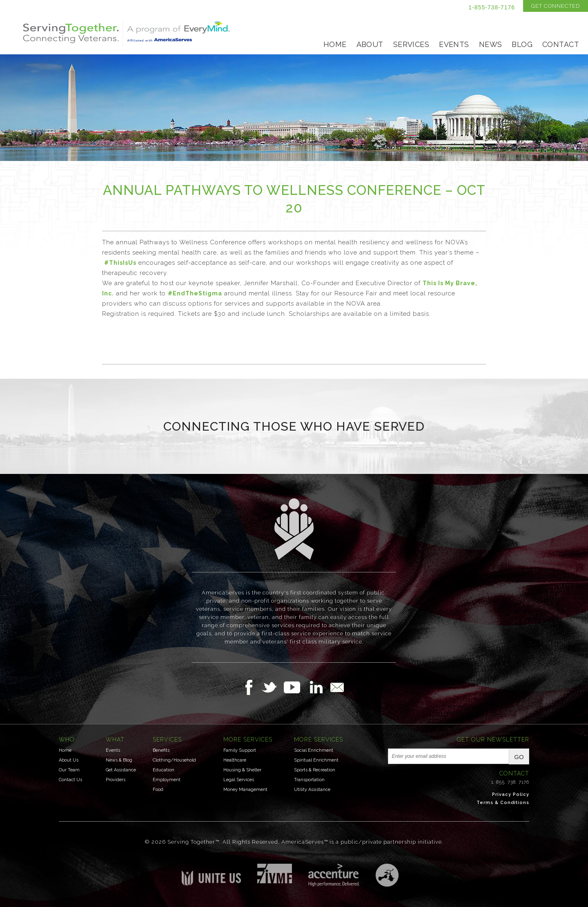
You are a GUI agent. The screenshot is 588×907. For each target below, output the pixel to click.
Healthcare (235, 760)
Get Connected (556, 6)
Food (158, 790)
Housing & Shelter (242, 770)
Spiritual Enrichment (316, 760)
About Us (69, 760)
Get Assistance (121, 770)
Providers (116, 780)
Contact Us (70, 780)
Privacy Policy (511, 794)
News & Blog (119, 760)
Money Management (245, 790)
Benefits (161, 750)
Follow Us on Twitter (273, 687)
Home (335, 44)
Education (164, 770)
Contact (561, 44)
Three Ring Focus (387, 875)
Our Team (69, 770)
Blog (522, 44)
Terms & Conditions (503, 803)
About (370, 44)
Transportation (309, 780)
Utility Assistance (312, 790)
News (491, 44)
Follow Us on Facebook (251, 687)
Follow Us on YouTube (296, 687)
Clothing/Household (174, 760)
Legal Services (239, 780)
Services (411, 44)
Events (454, 44)
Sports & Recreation (315, 770)
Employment (167, 780)
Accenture (334, 875)
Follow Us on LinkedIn (318, 687)
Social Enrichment (314, 750)
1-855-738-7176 (492, 7)
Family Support (240, 750)
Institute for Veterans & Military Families (275, 873)
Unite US (211, 875)
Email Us (337, 687)
